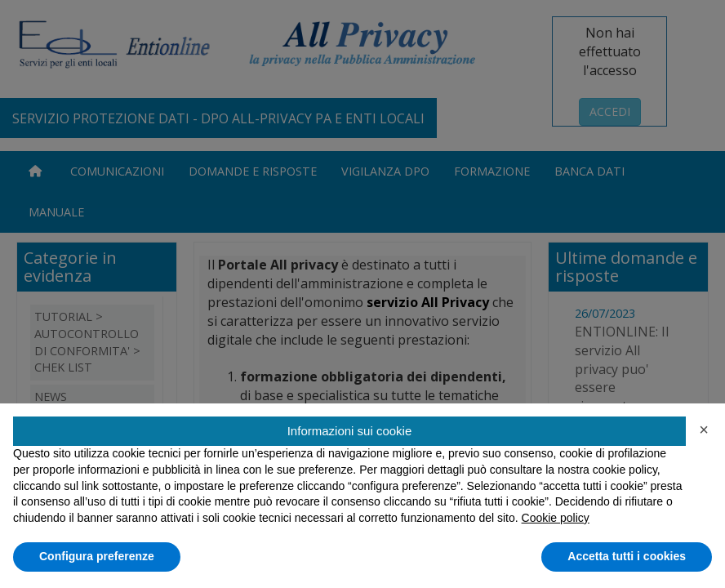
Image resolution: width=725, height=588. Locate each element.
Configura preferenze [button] (97, 556)
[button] (704, 430)
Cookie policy (556, 518)
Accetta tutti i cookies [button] (627, 556)
